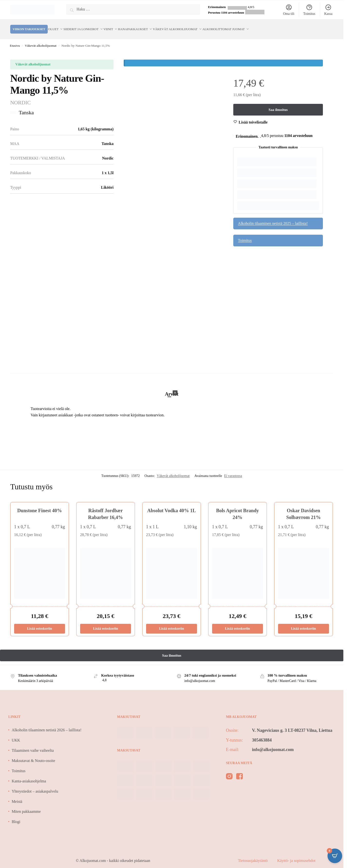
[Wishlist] (253, 117)
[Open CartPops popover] (335, 856)
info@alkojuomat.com (273, 744)
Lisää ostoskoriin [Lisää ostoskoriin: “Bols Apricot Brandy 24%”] (237, 623)
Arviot (172, 388)
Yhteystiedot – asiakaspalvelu (35, 786)
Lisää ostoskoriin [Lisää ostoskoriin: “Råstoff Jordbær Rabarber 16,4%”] (105, 623)
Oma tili (289, 10)
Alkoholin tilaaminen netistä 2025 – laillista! (273, 218)
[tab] (172, 384)
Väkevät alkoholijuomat (41, 40)
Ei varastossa (233, 470)
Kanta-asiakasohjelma (29, 776)
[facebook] (239, 772)
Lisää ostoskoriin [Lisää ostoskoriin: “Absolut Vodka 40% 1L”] (171, 623)
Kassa (328, 10)
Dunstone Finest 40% (40, 505)
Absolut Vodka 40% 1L (172, 505)
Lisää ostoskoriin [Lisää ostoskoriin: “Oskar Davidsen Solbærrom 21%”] (303, 623)
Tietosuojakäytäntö (253, 855)
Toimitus (309, 10)
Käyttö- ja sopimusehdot (296, 855)
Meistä (17, 796)
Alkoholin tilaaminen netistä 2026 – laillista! (47, 725)
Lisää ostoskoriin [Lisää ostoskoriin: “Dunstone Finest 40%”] (39, 623)
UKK (16, 735)
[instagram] (229, 772)
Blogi (16, 816)
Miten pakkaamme (26, 806)
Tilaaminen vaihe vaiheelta (33, 745)
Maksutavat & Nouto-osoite (33, 755)
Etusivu (15, 40)
